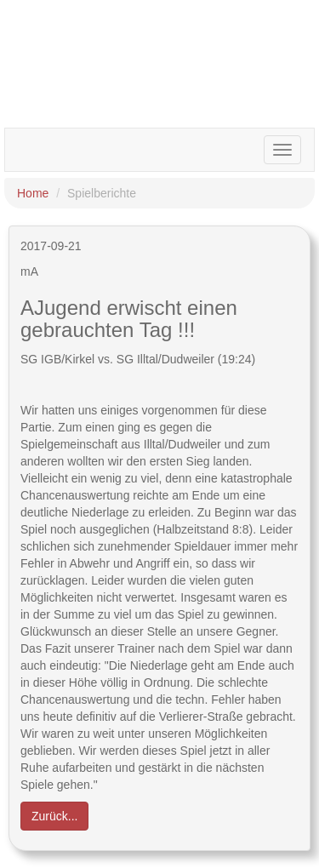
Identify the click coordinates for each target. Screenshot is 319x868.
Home (33, 193)
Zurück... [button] (54, 816)
